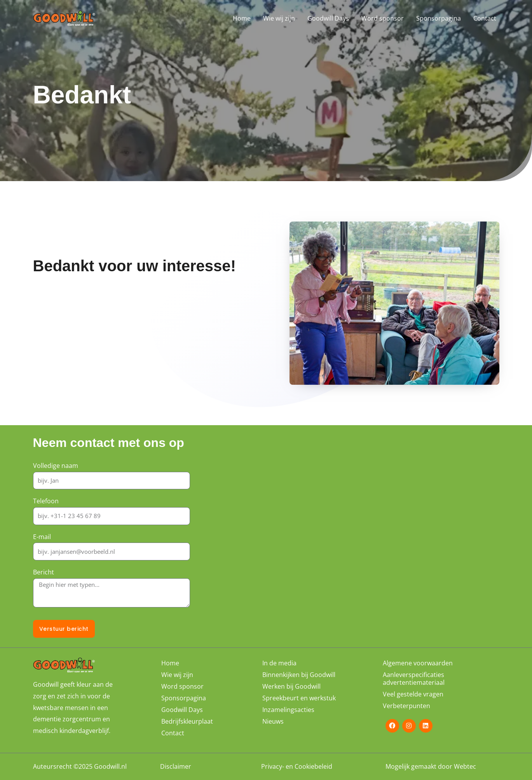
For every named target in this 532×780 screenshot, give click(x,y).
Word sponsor (383, 18)
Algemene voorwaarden (418, 663)
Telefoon (46, 501)
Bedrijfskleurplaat (187, 721)
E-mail (42, 537)
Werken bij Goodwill (291, 686)
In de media (279, 663)
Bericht (44, 572)
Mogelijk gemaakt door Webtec (431, 767)
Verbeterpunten (406, 706)
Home (242, 18)
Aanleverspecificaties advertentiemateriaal (414, 679)
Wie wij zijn (279, 18)
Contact (485, 18)
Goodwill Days (328, 18)
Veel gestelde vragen (413, 694)
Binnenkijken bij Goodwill (299, 675)
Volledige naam (56, 466)
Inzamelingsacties (288, 710)
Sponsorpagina (439, 18)
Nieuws (273, 721)
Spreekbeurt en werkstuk (299, 698)
